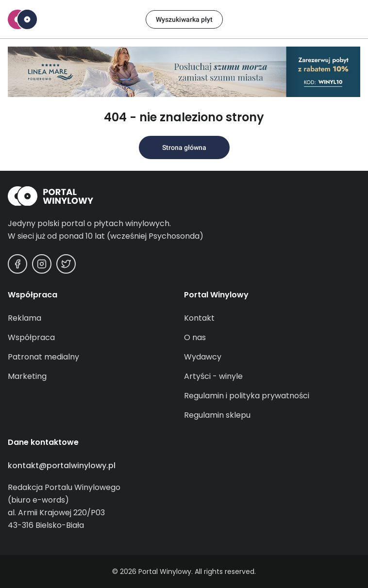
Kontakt (199, 318)
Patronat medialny (43, 357)
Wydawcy (203, 357)
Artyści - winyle (213, 376)
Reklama (25, 318)
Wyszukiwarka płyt (184, 19)
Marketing (27, 376)
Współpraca (31, 337)
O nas (195, 337)
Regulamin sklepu (217, 415)
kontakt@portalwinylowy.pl (62, 465)
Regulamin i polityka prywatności (247, 396)
